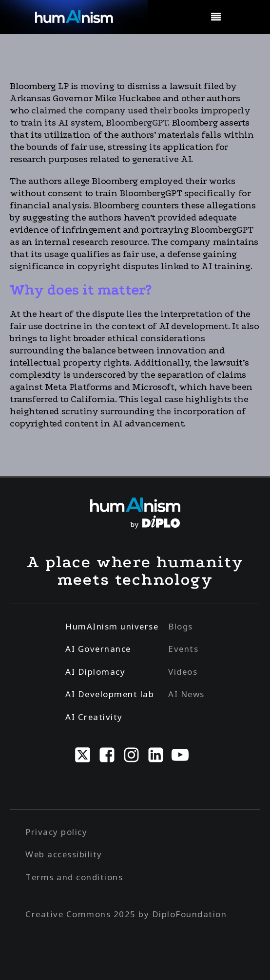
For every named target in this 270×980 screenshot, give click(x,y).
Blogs (181, 626)
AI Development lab (110, 694)
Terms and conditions (74, 877)
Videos (183, 672)
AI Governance (98, 649)
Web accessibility (64, 854)
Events (183, 649)
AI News (186, 694)
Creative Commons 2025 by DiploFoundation (126, 914)
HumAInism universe (112, 626)
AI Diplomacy (95, 672)
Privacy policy (56, 832)
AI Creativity (94, 717)
